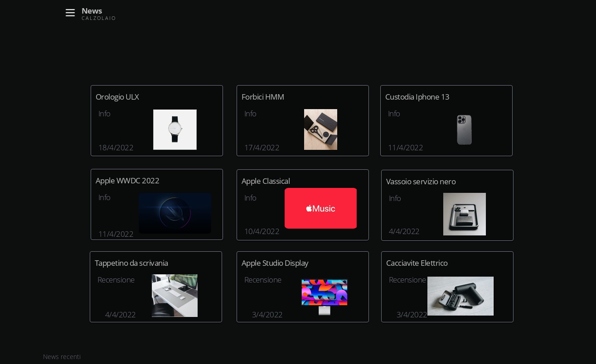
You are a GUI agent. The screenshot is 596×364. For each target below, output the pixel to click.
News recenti (63, 357)
